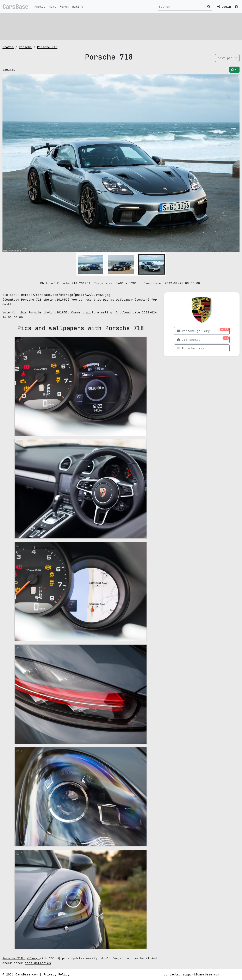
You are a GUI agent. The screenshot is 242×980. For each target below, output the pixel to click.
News (52, 7)
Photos (40, 7)
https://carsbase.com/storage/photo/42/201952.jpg (66, 295)
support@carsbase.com (201, 974)
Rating (78, 7)
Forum (64, 7)
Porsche (25, 47)
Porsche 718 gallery (21, 958)
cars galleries (38, 963)
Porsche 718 (47, 47)
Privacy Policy (56, 974)
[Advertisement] (121, 26)
